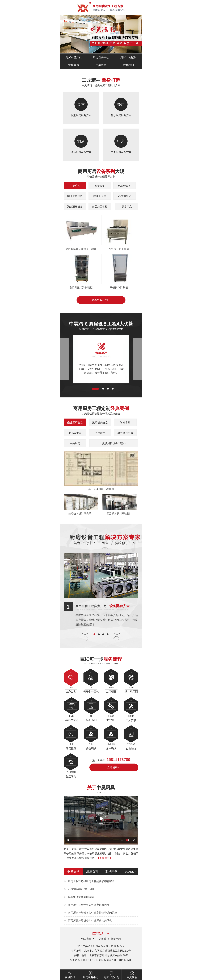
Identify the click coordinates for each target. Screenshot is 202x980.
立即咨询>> (114, 767)
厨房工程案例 (128, 57)
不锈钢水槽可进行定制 (81, 889)
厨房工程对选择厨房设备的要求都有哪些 (91, 881)
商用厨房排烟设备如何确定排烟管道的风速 (92, 913)
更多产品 (127, 207)
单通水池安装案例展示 (81, 897)
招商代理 (116, 939)
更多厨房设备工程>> (114, 443)
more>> (131, 872)
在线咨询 (70, 974)
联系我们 (128, 65)
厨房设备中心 (101, 57)
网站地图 (86, 939)
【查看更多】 (104, 858)
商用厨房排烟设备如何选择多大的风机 (90, 920)
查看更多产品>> (101, 300)
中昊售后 (74, 65)
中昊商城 (101, 65)
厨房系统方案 (74, 57)
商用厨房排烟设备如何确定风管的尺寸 (90, 905)
